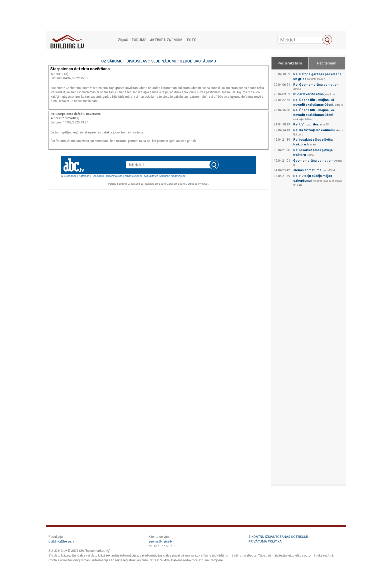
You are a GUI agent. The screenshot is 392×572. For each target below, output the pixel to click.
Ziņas (123, 40)
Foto (192, 40)
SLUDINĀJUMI (163, 61)
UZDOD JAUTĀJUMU (198, 61)
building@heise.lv (61, 541)
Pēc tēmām (327, 63)
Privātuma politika (265, 541)
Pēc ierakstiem (290, 63)
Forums (139, 40)
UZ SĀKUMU (112, 61)
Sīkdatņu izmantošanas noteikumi (278, 537)
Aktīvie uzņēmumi (167, 40)
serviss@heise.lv (160, 541)
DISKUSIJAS (137, 61)
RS (64, 74)
